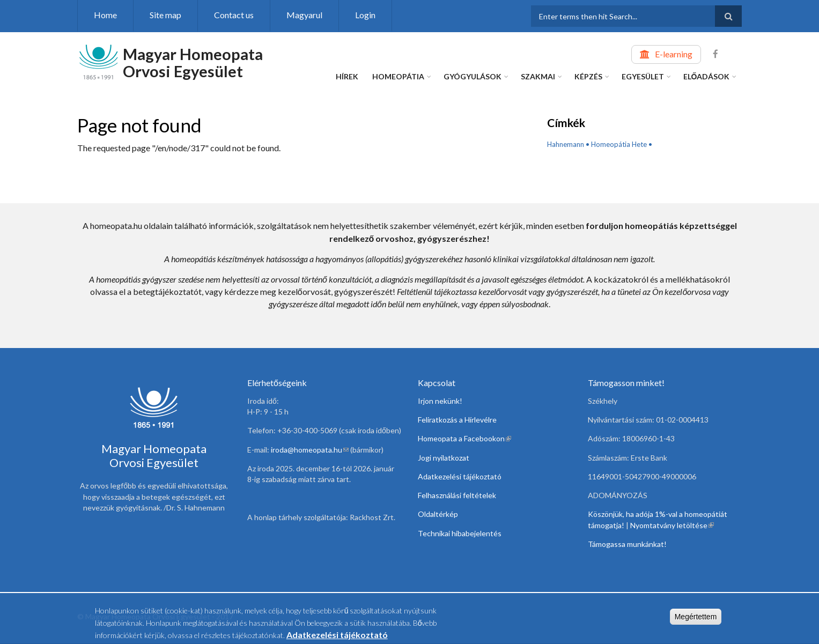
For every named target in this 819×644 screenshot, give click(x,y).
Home (105, 15)
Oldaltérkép (438, 514)
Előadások (707, 76)
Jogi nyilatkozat (444, 458)
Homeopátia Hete (619, 144)
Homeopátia (398, 76)
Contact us (234, 15)
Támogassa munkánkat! (627, 544)
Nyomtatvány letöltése (672, 525)
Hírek (347, 76)
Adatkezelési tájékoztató (460, 476)
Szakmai (538, 76)
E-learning (674, 54)
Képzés (588, 76)
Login (365, 15)
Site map (165, 15)
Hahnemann (566, 144)
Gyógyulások (473, 76)
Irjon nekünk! (440, 401)
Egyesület (643, 76)
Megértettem (696, 618)
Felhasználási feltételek (457, 495)
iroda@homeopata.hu (310, 450)
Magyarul (304, 15)
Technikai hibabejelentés (460, 533)
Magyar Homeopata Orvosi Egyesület (193, 62)
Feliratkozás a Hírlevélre (457, 420)
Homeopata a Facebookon (464, 438)
